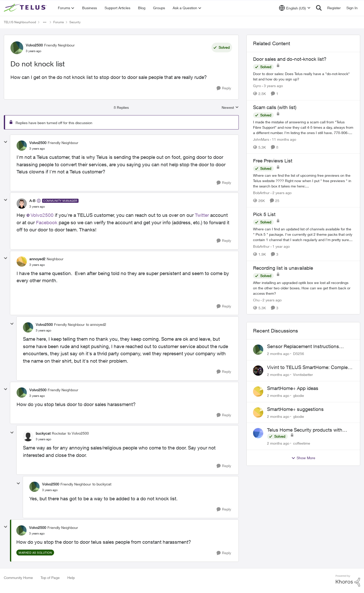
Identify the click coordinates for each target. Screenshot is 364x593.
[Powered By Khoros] (348, 581)
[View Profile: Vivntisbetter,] (258, 371)
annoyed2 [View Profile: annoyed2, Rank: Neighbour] (37, 259)
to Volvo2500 (78, 433)
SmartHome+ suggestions (295, 409)
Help (71, 578)
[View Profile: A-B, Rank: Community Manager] (22, 204)
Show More (303, 458)
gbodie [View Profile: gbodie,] (299, 395)
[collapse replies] (6, 142)
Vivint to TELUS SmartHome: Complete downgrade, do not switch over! (309, 367)
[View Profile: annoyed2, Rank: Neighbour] (22, 262)
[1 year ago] (280, 246)
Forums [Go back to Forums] (59, 22)
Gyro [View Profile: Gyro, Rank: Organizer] (257, 86)
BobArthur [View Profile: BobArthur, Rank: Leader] (261, 193)
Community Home (18, 578)
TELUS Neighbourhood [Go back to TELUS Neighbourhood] (20, 22)
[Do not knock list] (37, 149)
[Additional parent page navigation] (45, 22)
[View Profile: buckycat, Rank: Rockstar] (28, 436)
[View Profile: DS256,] (258, 350)
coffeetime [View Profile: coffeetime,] (302, 443)
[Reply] (224, 88)
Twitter (202, 215)
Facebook (47, 222)
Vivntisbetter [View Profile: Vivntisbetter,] (303, 375)
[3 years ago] (272, 86)
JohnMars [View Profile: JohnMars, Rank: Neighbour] (261, 139)
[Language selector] (295, 8)
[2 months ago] (278, 354)
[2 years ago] (281, 193)
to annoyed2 (96, 324)
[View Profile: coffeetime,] (258, 433)
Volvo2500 (42, 215)
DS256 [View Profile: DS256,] (299, 354)
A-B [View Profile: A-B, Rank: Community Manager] (32, 201)
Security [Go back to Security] (75, 22)
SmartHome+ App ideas (293, 388)
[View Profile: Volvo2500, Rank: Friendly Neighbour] (17, 48)
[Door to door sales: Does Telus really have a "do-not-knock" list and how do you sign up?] (303, 76)
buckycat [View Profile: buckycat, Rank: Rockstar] (43, 433)
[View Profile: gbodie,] (258, 392)
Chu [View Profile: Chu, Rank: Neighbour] (256, 300)
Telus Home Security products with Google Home (305, 430)
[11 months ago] (283, 139)
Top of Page (50, 578)
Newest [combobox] (230, 108)
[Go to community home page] (26, 8)
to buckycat (102, 484)
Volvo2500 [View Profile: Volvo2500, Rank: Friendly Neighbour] (34, 45)
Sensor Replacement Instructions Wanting (303, 347)
